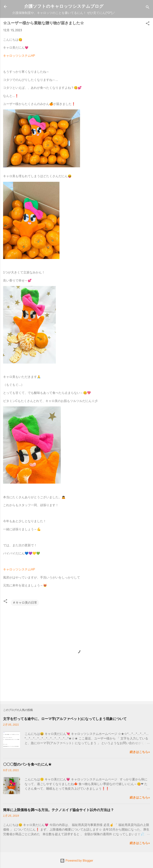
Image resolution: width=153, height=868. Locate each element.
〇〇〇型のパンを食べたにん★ (27, 764)
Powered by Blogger (77, 861)
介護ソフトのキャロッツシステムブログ (64, 6)
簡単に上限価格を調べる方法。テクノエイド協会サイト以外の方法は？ (59, 810)
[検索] (148, 8)
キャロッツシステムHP (19, 56)
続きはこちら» (140, 752)
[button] (148, 24)
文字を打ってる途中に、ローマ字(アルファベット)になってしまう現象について (65, 719)
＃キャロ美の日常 (25, 603)
